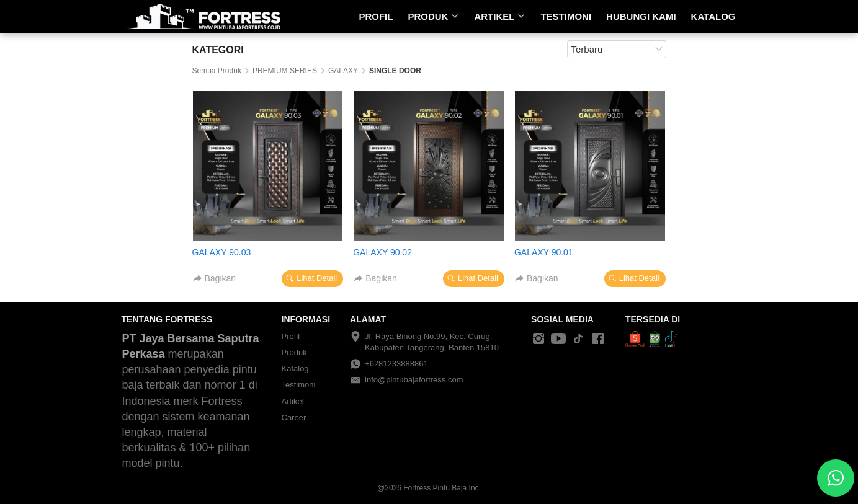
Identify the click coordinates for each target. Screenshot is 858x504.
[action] (836, 478)
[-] (538, 339)
